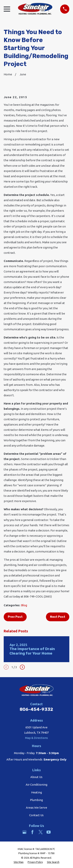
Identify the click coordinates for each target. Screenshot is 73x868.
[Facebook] (32, 832)
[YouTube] (49, 832)
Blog (24, 605)
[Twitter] (41, 832)
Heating (36, 792)
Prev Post (15, 617)
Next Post (58, 617)
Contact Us (36, 815)
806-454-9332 (36, 709)
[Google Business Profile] (24, 832)
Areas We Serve (36, 808)
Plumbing (36, 800)
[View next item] (22, 667)
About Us (36, 777)
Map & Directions (36, 738)
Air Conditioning (36, 785)
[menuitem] (19, 862)
